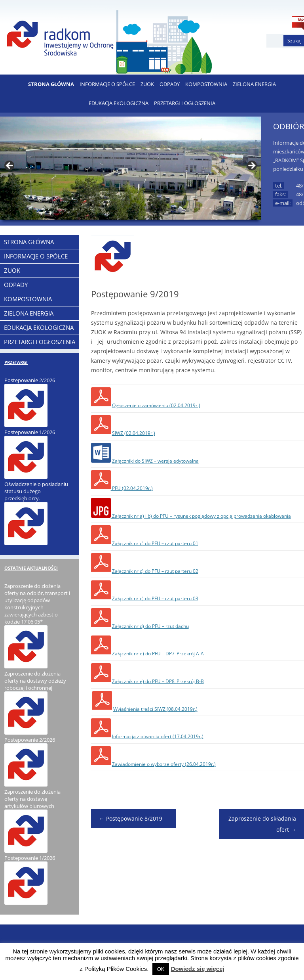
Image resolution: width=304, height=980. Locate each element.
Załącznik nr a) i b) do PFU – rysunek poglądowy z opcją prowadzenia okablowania (201, 516)
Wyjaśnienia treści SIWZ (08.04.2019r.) (155, 709)
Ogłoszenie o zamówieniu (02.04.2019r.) (156, 405)
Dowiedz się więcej (198, 969)
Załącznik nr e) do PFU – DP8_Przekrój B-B (158, 681)
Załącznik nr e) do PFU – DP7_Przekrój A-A (158, 654)
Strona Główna (51, 84)
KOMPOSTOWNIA (206, 84)
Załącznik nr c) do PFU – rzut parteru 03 (155, 598)
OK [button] (161, 969)
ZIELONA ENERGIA (254, 84)
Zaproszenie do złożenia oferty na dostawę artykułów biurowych (32, 799)
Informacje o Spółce (107, 84)
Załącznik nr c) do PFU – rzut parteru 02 (155, 571)
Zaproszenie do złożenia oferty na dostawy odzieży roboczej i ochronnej (35, 681)
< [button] (10, 166)
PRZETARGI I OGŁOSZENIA (185, 103)
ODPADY (170, 84)
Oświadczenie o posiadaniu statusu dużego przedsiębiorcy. (36, 491)
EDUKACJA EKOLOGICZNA (119, 103)
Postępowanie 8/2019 (131, 818)
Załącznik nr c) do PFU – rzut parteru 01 (155, 543)
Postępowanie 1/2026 (30, 432)
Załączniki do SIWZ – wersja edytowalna (155, 461)
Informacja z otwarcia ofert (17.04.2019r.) (158, 736)
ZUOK (147, 84)
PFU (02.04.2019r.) (132, 488)
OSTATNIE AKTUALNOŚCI (31, 568)
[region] (131, 168)
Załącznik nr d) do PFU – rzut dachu (150, 626)
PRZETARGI (16, 362)
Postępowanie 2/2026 (30, 380)
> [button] (251, 166)
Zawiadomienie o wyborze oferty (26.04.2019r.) (164, 764)
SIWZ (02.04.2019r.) (134, 433)
